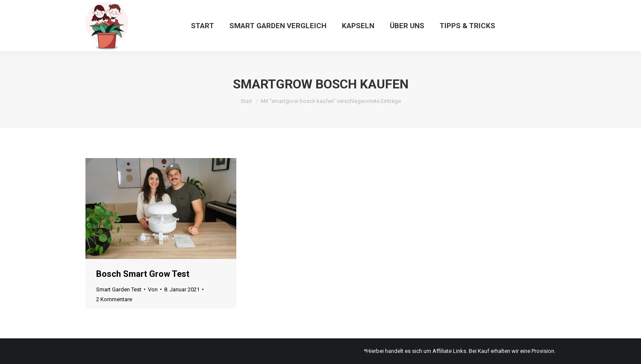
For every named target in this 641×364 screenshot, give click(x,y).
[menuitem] (203, 26)
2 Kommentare (114, 299)
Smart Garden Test (119, 289)
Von (153, 289)
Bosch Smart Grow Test (143, 274)
